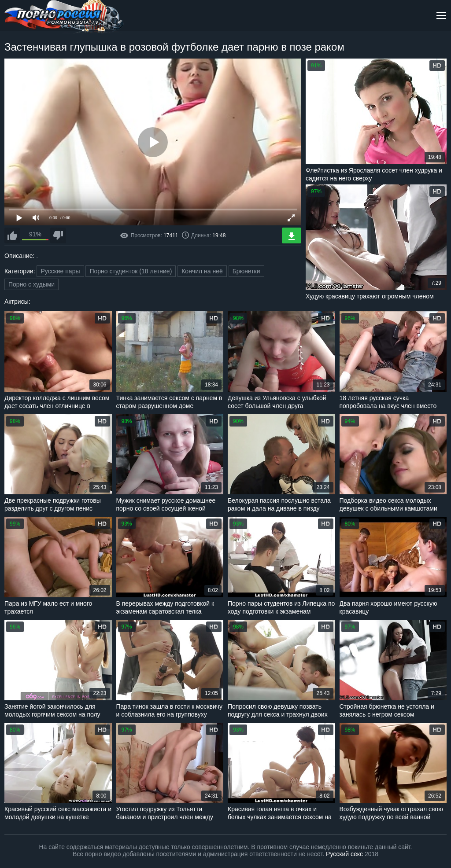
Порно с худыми (31, 284)
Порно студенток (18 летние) (131, 271)
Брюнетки (246, 271)
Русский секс (344, 854)
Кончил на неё (202, 271)
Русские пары (60, 271)
